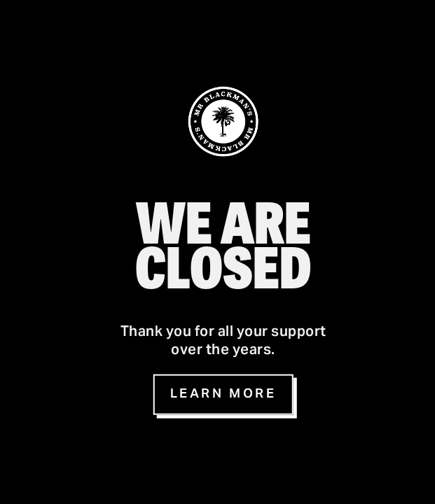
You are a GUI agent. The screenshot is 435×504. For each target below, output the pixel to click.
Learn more (223, 394)
